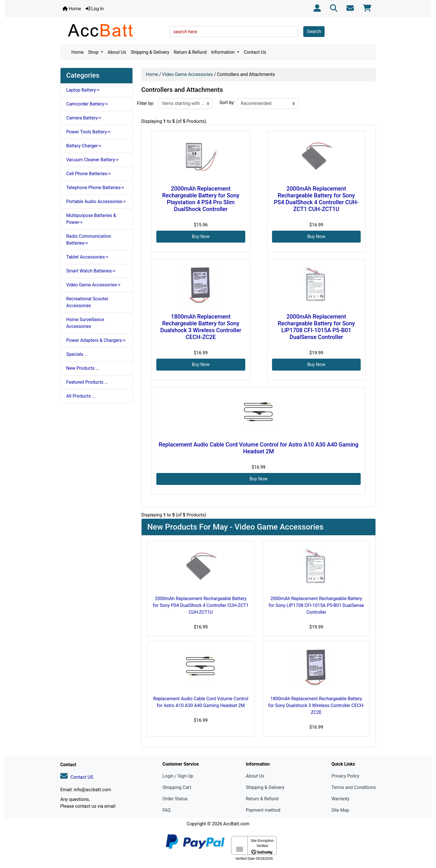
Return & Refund (190, 52)
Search (314, 31)
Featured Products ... (87, 382)
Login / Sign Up (178, 776)
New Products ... (83, 368)
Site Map (340, 810)
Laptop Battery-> (83, 90)
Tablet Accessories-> (87, 257)
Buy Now (201, 236)
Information (224, 52)
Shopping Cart (177, 787)
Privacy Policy (345, 776)
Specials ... (77, 354)
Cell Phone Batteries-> (88, 174)
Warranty (341, 799)
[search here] (234, 32)
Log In (95, 9)
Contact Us (255, 52)
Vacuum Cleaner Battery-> (92, 160)
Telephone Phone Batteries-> (95, 188)
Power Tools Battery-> (88, 132)
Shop (94, 52)
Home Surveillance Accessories (85, 323)
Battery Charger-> (84, 146)
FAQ (166, 810)
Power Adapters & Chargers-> (96, 340)
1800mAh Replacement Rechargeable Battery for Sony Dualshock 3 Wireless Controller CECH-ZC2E (201, 327)
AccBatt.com (236, 824)
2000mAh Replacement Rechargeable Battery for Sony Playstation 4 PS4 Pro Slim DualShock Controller (201, 199)
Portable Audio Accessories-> (96, 201)
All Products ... (81, 396)
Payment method (263, 810)
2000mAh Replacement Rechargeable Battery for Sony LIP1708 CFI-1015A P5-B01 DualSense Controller (316, 327)
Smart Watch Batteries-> (91, 271)
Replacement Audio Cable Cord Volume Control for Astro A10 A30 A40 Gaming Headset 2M (258, 448)
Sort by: (227, 103)
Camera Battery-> (84, 118)
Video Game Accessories (188, 74)
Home (72, 9)
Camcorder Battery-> (87, 104)
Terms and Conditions (354, 787)
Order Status (175, 799)
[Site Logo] (113, 30)
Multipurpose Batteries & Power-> (91, 219)
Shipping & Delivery (150, 52)
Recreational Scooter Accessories (87, 302)
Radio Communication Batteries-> (89, 240)
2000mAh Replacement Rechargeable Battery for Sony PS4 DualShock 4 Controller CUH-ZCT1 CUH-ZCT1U (316, 199)
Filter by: (146, 103)
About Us (117, 52)
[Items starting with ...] (186, 104)
